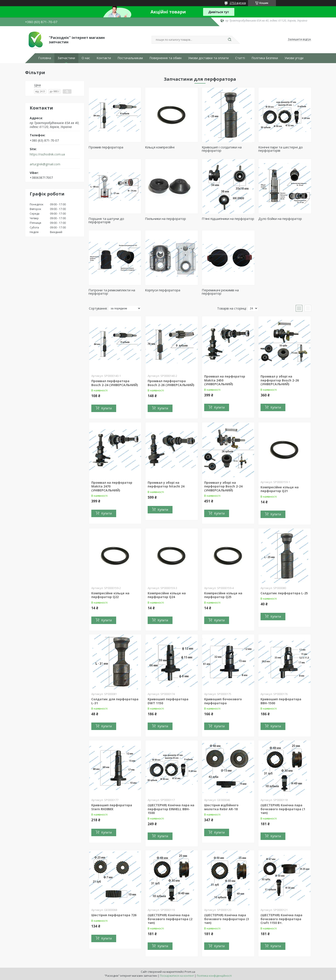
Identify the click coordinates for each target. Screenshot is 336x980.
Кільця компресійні (160, 147)
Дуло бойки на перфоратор (280, 219)
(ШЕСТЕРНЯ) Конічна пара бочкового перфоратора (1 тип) (283, 809)
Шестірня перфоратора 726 (114, 915)
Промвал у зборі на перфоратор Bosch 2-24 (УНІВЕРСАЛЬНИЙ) (223, 486)
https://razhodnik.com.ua (47, 154)
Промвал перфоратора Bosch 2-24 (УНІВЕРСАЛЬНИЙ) (115, 383)
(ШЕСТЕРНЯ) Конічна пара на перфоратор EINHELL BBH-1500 (171, 809)
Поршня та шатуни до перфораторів (106, 220)
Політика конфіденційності (214, 976)
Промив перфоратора (106, 147)
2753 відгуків (238, 3)
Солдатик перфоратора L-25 (284, 593)
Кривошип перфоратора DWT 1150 (168, 701)
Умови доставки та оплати (208, 58)
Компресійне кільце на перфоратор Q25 (223, 595)
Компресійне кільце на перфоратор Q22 (110, 595)
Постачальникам (130, 58)
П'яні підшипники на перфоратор (228, 219)
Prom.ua (190, 972)
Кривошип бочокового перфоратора (223, 701)
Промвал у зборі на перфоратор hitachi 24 (166, 485)
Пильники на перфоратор (165, 219)
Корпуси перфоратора (163, 290)
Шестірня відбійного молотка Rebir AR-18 (221, 807)
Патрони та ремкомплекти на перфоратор (112, 292)
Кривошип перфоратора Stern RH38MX (112, 807)
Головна (45, 58)
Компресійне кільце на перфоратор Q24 (167, 595)
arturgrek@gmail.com (45, 164)
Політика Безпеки (265, 58)
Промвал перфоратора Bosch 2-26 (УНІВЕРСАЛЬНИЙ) (171, 383)
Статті (240, 58)
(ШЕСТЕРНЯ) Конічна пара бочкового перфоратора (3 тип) (227, 919)
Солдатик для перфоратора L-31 (115, 701)
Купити (106, 408)
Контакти (104, 58)
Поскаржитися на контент (177, 976)
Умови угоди (294, 58)
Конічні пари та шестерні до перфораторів (281, 149)
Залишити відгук (299, 39)
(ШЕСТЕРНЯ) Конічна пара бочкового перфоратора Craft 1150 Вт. (281, 919)
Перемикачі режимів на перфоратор (220, 292)
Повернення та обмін (165, 58)
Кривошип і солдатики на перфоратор (222, 149)
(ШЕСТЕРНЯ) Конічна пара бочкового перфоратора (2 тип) (170, 919)
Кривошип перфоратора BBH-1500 (281, 701)
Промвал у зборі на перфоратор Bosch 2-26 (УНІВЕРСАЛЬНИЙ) (280, 380)
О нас (86, 58)
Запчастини (66, 58)
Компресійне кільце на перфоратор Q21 (280, 489)
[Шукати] (230, 40)
